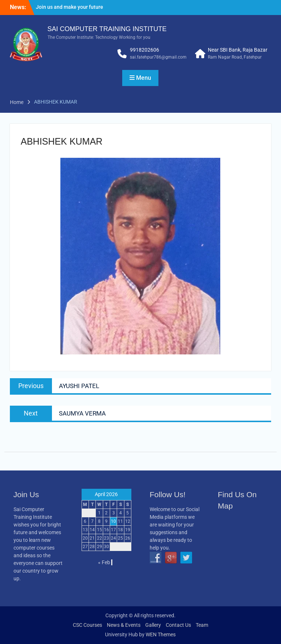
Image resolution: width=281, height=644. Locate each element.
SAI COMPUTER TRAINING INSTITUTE (107, 29)
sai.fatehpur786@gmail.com (158, 57)
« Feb (104, 562)
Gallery (153, 625)
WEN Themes (161, 634)
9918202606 (145, 50)
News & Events (124, 625)
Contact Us (178, 625)
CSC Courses (87, 625)
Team (202, 625)
